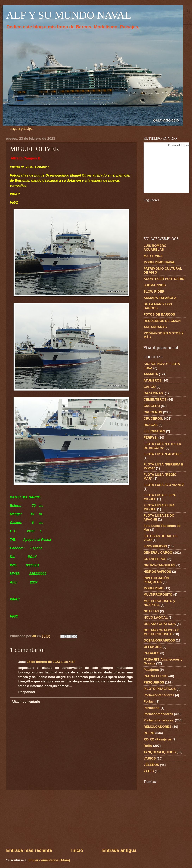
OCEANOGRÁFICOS (159, 640)
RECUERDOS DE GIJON (162, 321)
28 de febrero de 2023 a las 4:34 (51, 662)
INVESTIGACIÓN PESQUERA (156, 580)
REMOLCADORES (157, 727)
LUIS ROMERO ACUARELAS (155, 248)
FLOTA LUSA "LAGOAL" (162, 454)
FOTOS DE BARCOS (159, 314)
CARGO (150, 387)
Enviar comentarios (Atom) (49, 860)
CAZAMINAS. (154, 393)
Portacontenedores (158, 714)
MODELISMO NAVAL (159, 262)
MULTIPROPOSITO (158, 595)
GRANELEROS (155, 559)
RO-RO (149, 733)
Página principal (22, 128)
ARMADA (151, 374)
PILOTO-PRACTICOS (160, 689)
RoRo (148, 746)
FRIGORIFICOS (155, 546)
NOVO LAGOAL (156, 617)
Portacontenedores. (159, 720)
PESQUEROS (154, 682)
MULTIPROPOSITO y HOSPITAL (159, 603)
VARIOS (150, 758)
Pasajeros (151, 670)
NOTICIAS (151, 611)
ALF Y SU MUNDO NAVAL (69, 15)
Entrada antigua (119, 850)
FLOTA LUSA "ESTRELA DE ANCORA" (162, 446)
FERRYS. (151, 438)
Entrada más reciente (29, 850)
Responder (27, 692)
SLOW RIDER (154, 291)
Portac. (149, 701)
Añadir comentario (26, 702)
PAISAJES (151, 653)
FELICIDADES (154, 431)
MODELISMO (154, 588)
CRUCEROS (153, 412)
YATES (149, 771)
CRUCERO (152, 406)
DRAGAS (151, 425)
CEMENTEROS (155, 399)
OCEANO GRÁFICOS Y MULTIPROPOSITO (161, 632)
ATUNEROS (153, 380)
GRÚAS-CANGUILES (160, 565)
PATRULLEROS (155, 676)
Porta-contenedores (159, 695)
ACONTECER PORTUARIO (164, 279)
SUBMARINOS (155, 285)
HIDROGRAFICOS (157, 572)
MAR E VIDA (153, 256)
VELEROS (151, 765)
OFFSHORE (153, 647)
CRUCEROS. (153, 418)
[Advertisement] (71, 819)
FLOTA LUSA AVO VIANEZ (164, 485)
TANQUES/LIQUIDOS (160, 752)
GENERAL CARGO (158, 553)
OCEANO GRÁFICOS (160, 624)
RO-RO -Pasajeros (158, 739)
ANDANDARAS (155, 327)
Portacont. (152, 708)
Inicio (77, 850)
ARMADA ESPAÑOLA (160, 298)
